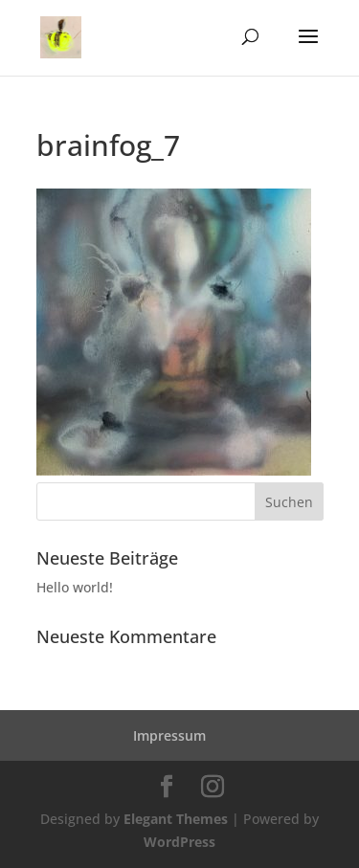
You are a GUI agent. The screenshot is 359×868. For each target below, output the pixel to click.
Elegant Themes (176, 819)
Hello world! (75, 587)
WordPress (179, 842)
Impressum (169, 735)
